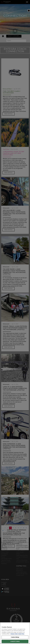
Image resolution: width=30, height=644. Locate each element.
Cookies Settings (15, 637)
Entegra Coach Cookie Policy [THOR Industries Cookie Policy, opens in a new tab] (17, 634)
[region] (15, 633)
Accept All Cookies (15, 641)
